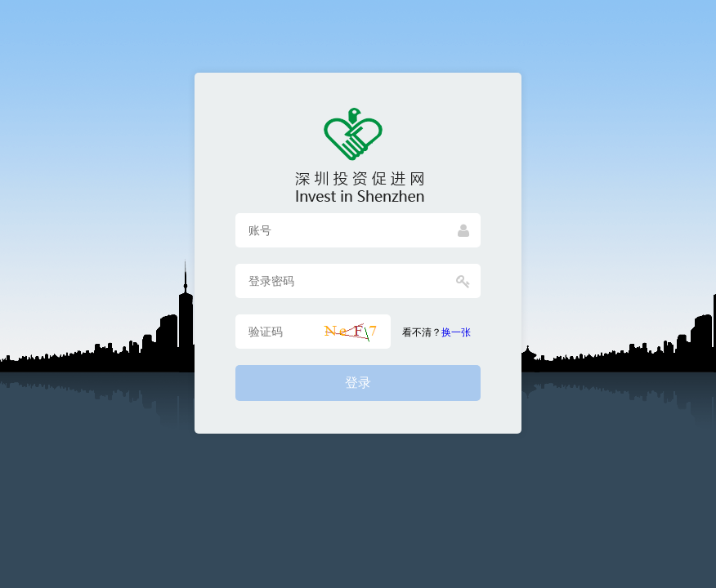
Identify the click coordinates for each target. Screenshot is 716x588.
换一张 (456, 332)
